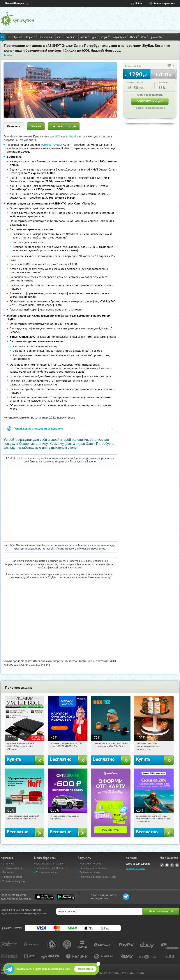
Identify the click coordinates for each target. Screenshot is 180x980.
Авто (60, 37)
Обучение (71, 37)
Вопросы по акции (64, 126)
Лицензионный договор (93, 868)
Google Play (66, 897)
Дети (144, 37)
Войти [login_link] (139, 3)
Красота (18, 37)
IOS (58, 136)
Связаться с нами (136, 868)
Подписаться (85, 969)
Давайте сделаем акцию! (50, 864)
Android (71, 136)
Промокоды (157, 37)
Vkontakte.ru (167, 865)
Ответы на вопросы (14, 881)
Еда (9, 37)
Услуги (105, 37)
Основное (14, 126)
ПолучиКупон (120, 37)
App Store (45, 897)
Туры (95, 37)
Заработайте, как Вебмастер (52, 868)
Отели (135, 37)
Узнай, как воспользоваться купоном (39, 429)
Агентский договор (90, 864)
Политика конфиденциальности (98, 877)
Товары (84, 37)
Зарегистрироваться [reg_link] (164, 3)
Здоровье (31, 37)
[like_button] (169, 66)
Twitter (172, 865)
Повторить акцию (150, 101)
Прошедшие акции (47, 872)
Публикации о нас (13, 868)
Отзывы (36, 126)
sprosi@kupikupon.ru (138, 864)
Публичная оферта (90, 872)
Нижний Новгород (15, 3)
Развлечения (47, 37)
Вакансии (8, 872)
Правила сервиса (12, 877)
